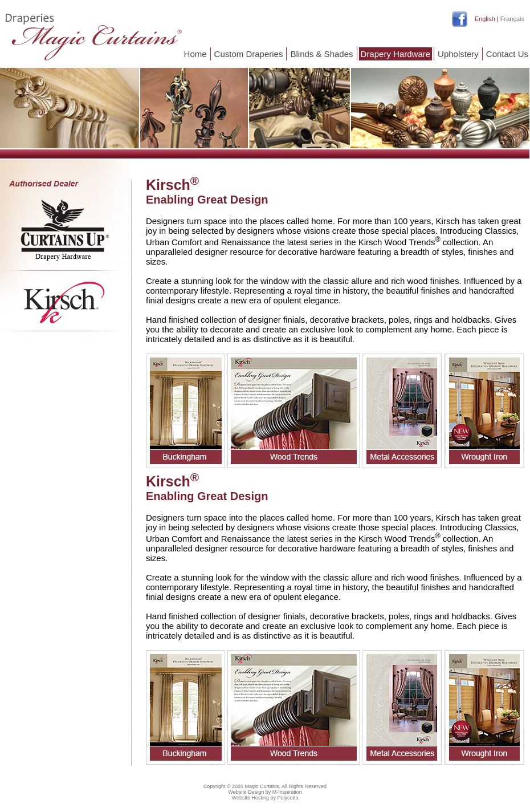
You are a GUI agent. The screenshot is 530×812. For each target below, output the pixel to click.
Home (195, 54)
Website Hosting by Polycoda (265, 798)
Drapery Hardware (396, 54)
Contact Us (507, 54)
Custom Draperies (249, 54)
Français (512, 19)
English (485, 19)
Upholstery (458, 54)
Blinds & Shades (321, 54)
